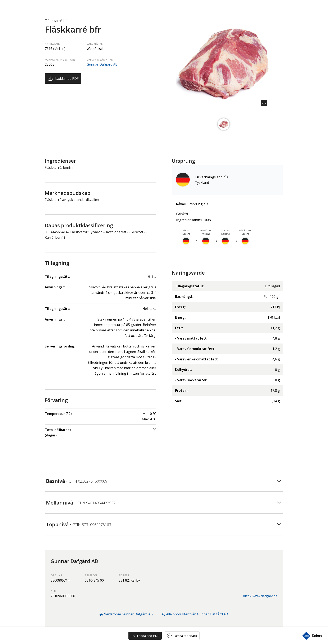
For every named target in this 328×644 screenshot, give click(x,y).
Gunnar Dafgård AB (102, 64)
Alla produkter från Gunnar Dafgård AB (197, 614)
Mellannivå (81, 503)
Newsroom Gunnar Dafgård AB (128, 614)
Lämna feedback (185, 636)
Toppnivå (79, 524)
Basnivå (77, 481)
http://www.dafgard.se (260, 596)
